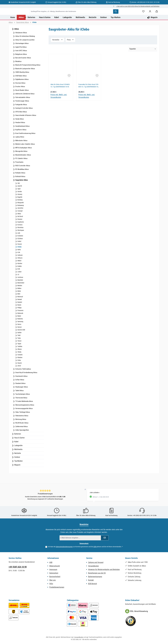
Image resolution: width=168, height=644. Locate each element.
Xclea (19, 369)
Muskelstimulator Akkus (23, 164)
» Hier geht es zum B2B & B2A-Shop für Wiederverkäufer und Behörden (138, 6)
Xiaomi (19, 372)
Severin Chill (21, 339)
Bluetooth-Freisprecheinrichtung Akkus (28, 74)
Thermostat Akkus (21, 406)
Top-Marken (18, 470)
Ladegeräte (18, 454)
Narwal (19, 308)
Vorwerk (20, 363)
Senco (19, 333)
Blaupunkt (20, 211)
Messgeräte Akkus (21, 160)
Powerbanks (19, 171)
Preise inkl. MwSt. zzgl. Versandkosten (59, 105)
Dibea (19, 222)
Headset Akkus (20, 131)
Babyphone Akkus (21, 63)
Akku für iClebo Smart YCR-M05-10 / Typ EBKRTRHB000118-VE (61, 95)
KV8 (19, 278)
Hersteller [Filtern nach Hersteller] (58, 48)
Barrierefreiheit (55, 578)
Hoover (19, 253)
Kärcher (20, 272)
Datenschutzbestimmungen (64, 548)
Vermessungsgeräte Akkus (24, 417)
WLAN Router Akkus (22, 432)
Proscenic (20, 319)
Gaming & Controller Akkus (24, 117)
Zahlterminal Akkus (21, 435)
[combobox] (83, 16)
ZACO (19, 374)
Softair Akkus (20, 388)
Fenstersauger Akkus (22, 110)
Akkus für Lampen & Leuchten (25, 49)
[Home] (13, 26)
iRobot (19, 269)
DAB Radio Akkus (21, 85)
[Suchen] (127, 16)
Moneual (20, 305)
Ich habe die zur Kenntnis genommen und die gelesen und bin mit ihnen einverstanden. (85, 548)
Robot (19, 325)
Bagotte (20, 206)
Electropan (21, 239)
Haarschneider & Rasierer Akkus (26, 124)
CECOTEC (20, 217)
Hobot (19, 250)
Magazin (17, 474)
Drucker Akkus (20, 95)
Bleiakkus (18, 70)
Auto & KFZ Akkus (21, 59)
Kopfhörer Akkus (21, 138)
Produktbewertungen (57, 588)
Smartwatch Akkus (21, 385)
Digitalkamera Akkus (22, 88)
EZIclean (20, 247)
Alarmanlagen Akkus (22, 52)
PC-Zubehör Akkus (21, 167)
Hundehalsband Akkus (22, 135)
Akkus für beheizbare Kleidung (25, 45)
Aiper (19, 197)
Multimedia (18, 458)
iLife (19, 261)
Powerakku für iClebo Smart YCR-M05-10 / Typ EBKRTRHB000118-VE (87, 95)
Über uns (53, 581)
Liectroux (20, 286)
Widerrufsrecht (55, 567)
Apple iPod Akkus (21, 56)
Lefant (19, 280)
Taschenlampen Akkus (22, 403)
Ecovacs (20, 233)
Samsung (20, 330)
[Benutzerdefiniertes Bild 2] (131, 622)
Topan (19, 352)
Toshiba (20, 355)
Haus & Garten (19, 446)
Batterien (17, 443)
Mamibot (20, 289)
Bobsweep (20, 214)
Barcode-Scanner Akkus (23, 66)
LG (18, 283)
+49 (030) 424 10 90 (18, 568)
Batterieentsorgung (95, 578)
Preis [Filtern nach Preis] (70, 48)
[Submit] (105, 539)
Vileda (19, 361)
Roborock (20, 322)
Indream (20, 264)
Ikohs (19, 258)
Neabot (20, 311)
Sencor (19, 336)
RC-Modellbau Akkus (22, 178)
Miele (19, 300)
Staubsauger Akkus (21, 396)
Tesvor (19, 350)
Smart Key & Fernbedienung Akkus (26, 381)
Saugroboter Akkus (21, 189)
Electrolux (20, 236)
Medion (20, 294)
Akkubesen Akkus (21, 41)
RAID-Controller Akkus (23, 174)
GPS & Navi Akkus (21, 120)
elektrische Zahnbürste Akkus (25, 102)
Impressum (53, 571)
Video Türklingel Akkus (22, 421)
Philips (19, 316)
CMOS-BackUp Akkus (22, 81)
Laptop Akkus (20, 146)
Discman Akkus (20, 92)
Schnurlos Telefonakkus (23, 378)
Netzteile (17, 462)
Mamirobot (21, 292)
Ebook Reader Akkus (22, 99)
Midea (19, 297)
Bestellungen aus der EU (97, 574)
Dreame (20, 228)
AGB (95, 548)
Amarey (20, 203)
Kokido (19, 275)
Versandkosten (93, 567)
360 (18, 192)
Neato (19, 314)
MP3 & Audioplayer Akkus (23, 156)
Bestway (20, 209)
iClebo (19, 256)
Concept (20, 220)
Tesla (19, 347)
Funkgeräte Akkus (21, 113)
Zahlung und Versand (96, 564)
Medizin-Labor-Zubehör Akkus (25, 153)
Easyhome (20, 231)
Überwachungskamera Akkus (25, 414)
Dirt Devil (20, 225)
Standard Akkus (20, 392)
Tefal (19, 344)
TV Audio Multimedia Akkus (24, 410)
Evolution (20, 245)
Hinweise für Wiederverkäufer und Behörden (104, 571)
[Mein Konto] (150, 16)
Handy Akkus (19, 128)
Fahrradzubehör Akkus (23, 106)
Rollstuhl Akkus (20, 185)
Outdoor (17, 466)
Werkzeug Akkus (21, 428)
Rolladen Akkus (20, 182)
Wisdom (20, 366)
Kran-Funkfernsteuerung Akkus (25, 142)
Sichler (19, 341)
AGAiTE (20, 195)
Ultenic (19, 358)
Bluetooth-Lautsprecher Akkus (25, 77)
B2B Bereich (93, 585)
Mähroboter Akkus (21, 149)
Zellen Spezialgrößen (22, 439)
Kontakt (91, 581)
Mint (19, 303)
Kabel (16, 450)
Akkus (16, 38)
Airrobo (19, 200)
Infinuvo (20, 267)
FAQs (51, 585)
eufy (19, 242)
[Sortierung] (143, 58)
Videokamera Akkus (22, 424)
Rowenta (20, 327)
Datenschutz (54, 574)
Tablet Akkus (19, 399)
